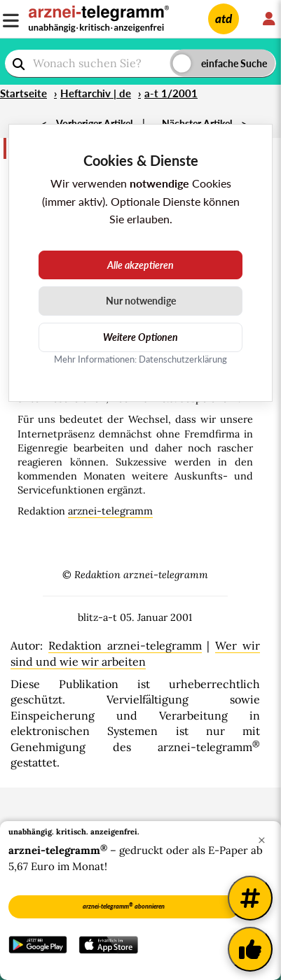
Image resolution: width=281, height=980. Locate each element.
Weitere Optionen (140, 337)
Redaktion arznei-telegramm (125, 645)
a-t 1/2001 (171, 93)
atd (224, 19)
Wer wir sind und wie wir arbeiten (135, 653)
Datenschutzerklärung (183, 359)
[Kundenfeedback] (250, 949)
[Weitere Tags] (250, 898)
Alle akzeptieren (140, 265)
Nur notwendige (141, 301)
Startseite (23, 93)
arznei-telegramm (110, 511)
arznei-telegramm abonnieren (124, 906)
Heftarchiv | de (96, 93)
